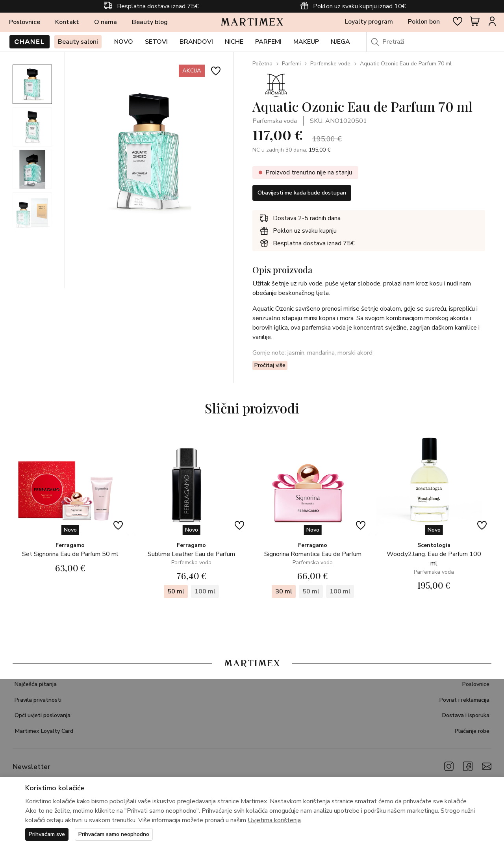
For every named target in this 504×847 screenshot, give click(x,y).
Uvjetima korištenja (274, 819)
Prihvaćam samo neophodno (124, 834)
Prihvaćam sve (49, 834)
